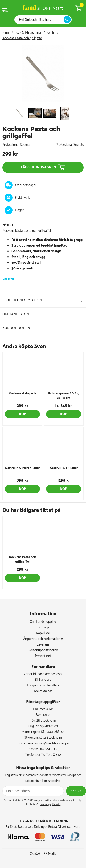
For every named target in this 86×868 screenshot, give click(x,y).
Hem (6, 33)
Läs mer (8, 279)
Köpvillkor (43, 633)
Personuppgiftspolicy (43, 650)
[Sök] (40, 20)
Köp (22, 414)
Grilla (51, 33)
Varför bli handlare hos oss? (43, 674)
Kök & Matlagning (28, 33)
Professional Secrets (16, 145)
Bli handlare (43, 680)
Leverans (43, 645)
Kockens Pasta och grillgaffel (22, 38)
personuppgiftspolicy (50, 805)
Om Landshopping (43, 622)
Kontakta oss (43, 691)
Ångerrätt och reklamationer (43, 639)
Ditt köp (43, 627)
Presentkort (43, 656)
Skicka (76, 791)
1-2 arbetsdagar (26, 185)
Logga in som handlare (43, 685)
